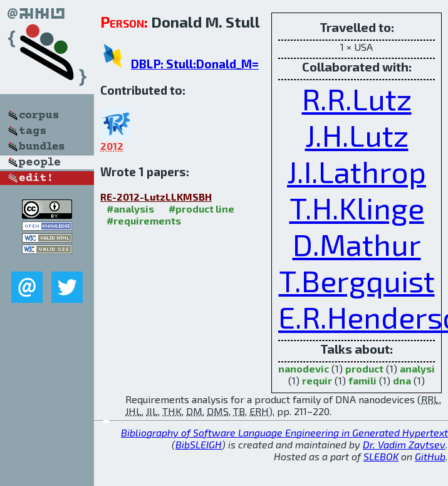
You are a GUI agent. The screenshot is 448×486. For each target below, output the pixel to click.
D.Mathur (357, 244)
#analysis (130, 209)
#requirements (144, 220)
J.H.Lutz (357, 135)
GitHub (430, 456)
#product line (201, 209)
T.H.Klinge (357, 208)
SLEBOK (381, 456)
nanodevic (304, 368)
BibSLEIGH (199, 444)
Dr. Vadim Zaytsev (404, 444)
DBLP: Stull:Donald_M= (195, 64)
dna (402, 380)
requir (317, 380)
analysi (417, 368)
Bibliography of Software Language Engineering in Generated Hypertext (284, 432)
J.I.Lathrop (357, 171)
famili (362, 380)
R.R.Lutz (357, 98)
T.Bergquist (357, 280)
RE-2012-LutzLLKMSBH (156, 197)
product (364, 368)
